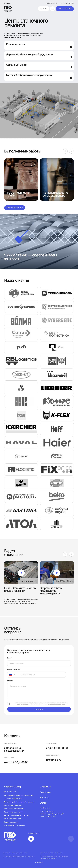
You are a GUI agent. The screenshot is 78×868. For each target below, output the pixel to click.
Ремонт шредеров (11, 822)
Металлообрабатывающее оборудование (19, 802)
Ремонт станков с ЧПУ (12, 819)
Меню (44, 9)
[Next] (71, 151)
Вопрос (10, 681)
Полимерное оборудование (14, 809)
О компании (45, 787)
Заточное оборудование (13, 799)
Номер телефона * (14, 669)
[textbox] (10, 675)
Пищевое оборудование (13, 805)
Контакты (44, 797)
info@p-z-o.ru (53, 760)
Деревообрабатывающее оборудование (39, 56)
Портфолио (45, 792)
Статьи (43, 803)
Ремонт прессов (39, 45)
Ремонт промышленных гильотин (16, 815)
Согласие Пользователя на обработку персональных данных (54, 857)
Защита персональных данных (51, 853)
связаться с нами (65, 9)
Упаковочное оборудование (14, 825)
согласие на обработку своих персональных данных (30, 703)
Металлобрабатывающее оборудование (39, 76)
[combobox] (13, 675)
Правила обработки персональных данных (19, 857)
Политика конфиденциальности (15, 853)
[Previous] (65, 151)
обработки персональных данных (57, 704)
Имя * (9, 658)
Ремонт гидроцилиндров (13, 812)
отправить (39, 709)
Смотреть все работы (15, 208)
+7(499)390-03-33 (51, 3)
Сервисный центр (39, 66)
